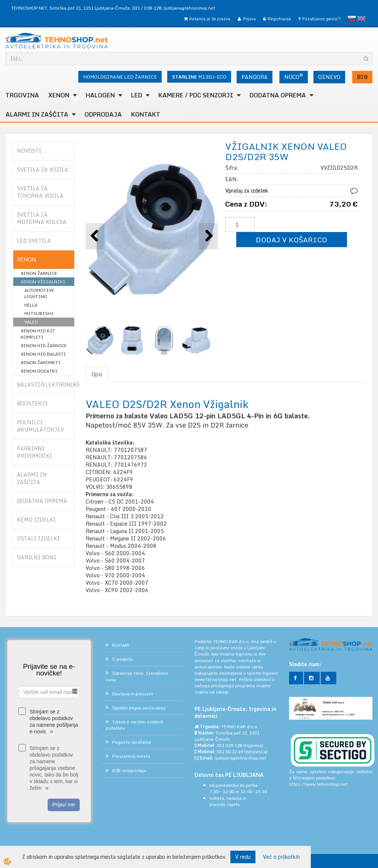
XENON (59, 95)
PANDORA (255, 77)
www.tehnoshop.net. (217, 679)
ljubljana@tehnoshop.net (189, 8)
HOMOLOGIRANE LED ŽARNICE (120, 77)
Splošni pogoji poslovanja (139, 708)
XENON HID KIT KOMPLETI (38, 334)
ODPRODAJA (103, 114)
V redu (243, 857)
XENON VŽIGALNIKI (43, 282)
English (361, 19)
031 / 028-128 (147, 8)
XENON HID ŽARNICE (44, 345)
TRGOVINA (22, 95)
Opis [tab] (97, 374)
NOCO (294, 76)
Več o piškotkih (281, 857)
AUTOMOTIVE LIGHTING (39, 293)
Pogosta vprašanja (132, 742)
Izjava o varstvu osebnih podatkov (135, 725)
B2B (362, 77)
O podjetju (123, 659)
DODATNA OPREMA (278, 95)
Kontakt (146, 114)
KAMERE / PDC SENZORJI (196, 95)
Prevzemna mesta (131, 756)
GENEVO (329, 77)
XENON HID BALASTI (43, 354)
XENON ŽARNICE (39, 273)
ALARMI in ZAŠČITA (37, 114)
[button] (208, 236)
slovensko (352, 19)
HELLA (31, 305)
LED (137, 95)
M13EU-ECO (199, 77)
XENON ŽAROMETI (41, 362)
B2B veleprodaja (129, 770)
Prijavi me (64, 805)
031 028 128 (229, 745)
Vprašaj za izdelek (247, 191)
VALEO (31, 322)
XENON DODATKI (39, 371)
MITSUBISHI (39, 313)
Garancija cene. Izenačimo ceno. (137, 676)
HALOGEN (100, 95)
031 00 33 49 (230, 752)
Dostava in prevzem (133, 694)
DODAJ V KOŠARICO (291, 240)
